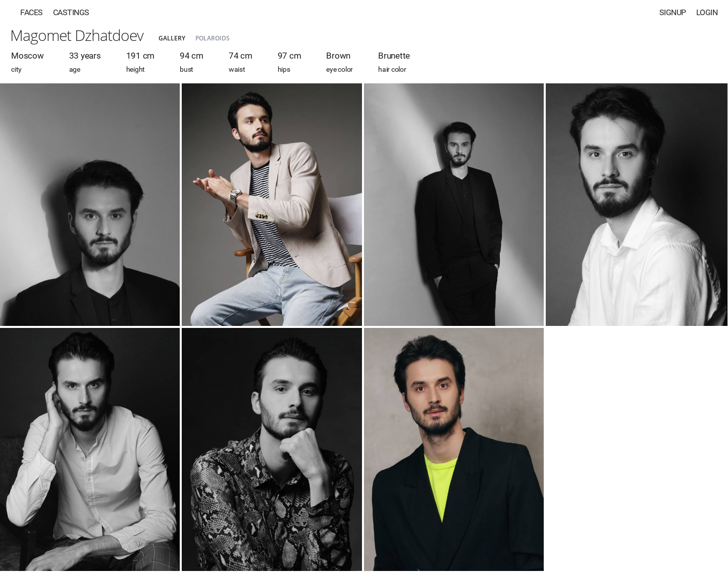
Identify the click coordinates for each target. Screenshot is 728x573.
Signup (673, 12)
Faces (32, 12)
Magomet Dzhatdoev (77, 35)
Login (707, 12)
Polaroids (213, 38)
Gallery (172, 38)
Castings (71, 12)
